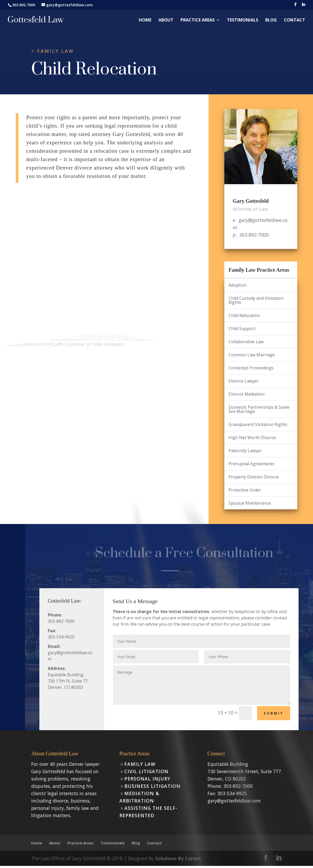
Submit (274, 713)
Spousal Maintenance (250, 503)
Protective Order (245, 490)
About (166, 20)
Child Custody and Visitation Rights (256, 300)
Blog (271, 20)
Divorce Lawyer (244, 381)
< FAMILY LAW (53, 51)
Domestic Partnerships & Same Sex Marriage (259, 409)
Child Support (242, 329)
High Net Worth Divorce (252, 438)
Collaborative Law (246, 342)
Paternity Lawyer (245, 451)
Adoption (238, 285)
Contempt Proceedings (251, 368)
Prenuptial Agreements (251, 464)
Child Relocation (244, 315)
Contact (295, 20)
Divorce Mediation (246, 394)
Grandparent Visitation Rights (258, 424)
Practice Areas (198, 20)
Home (145, 20)
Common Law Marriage (252, 355)
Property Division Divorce (254, 477)
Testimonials (243, 20)
